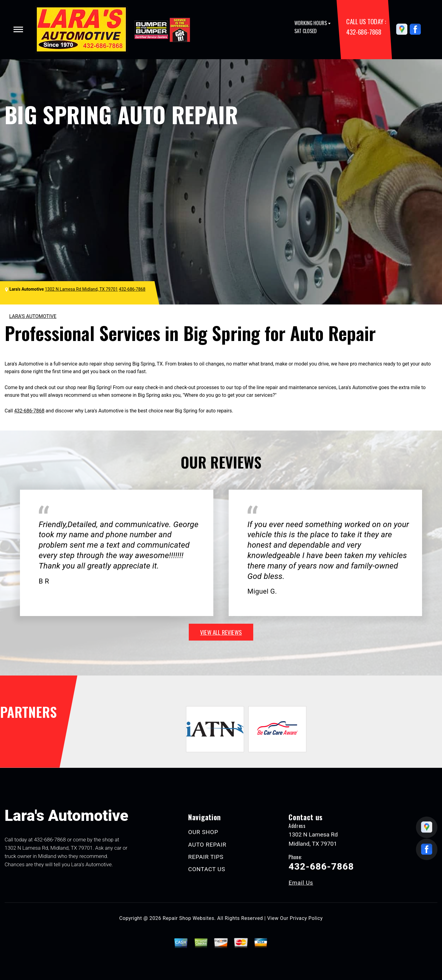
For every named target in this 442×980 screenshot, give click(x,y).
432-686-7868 (364, 32)
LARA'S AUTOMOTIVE (33, 316)
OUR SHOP (203, 832)
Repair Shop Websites (188, 918)
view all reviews (221, 632)
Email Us (301, 883)
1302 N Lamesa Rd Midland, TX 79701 (81, 289)
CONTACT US (207, 869)
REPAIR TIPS (206, 857)
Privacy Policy (306, 918)
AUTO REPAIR (207, 845)
